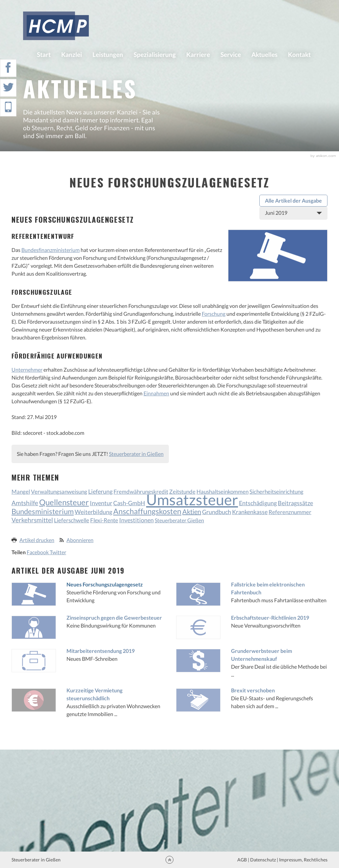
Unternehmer (27, 370)
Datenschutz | (264, 860)
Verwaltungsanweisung (59, 492)
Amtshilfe (25, 503)
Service (231, 54)
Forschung (214, 314)
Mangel (21, 492)
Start (44, 54)
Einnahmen (156, 393)
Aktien (192, 511)
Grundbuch (217, 512)
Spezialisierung (155, 54)
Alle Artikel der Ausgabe (293, 200)
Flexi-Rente (104, 520)
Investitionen (136, 520)
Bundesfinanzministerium (51, 250)
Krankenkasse (250, 512)
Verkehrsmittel (32, 520)
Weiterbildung (93, 512)
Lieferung (100, 491)
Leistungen (108, 54)
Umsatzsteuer (192, 500)
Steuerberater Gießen (179, 520)
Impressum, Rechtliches (303, 860)
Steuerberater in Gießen (136, 454)
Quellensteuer (64, 502)
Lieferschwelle (72, 520)
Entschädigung (258, 503)
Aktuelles (264, 54)
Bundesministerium (43, 511)
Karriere (198, 54)
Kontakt (299, 54)
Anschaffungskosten (147, 511)
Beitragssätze (295, 503)
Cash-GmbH (129, 503)
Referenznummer (290, 512)
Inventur (101, 503)
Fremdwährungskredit (141, 492)
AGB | (243, 860)
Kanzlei (72, 54)
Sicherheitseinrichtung (276, 492)
